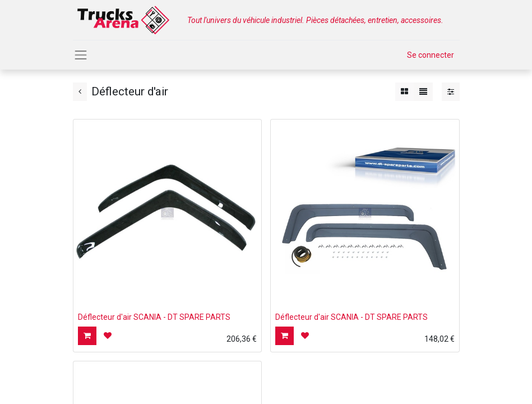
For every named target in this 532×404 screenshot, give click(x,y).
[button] (87, 336)
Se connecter (431, 55)
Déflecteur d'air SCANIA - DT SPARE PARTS (154, 317)
